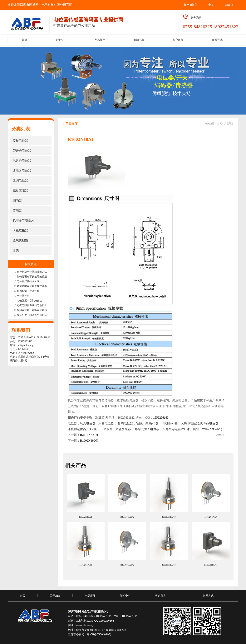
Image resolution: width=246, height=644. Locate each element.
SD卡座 (92, 429)
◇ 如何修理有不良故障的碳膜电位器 (34, 277)
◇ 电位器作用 (22, 296)
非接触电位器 (77, 429)
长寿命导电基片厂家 (176, 429)
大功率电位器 (190, 423)
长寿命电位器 (209, 423)
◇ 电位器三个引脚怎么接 (28, 301)
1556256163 (161, 418)
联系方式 (208, 596)
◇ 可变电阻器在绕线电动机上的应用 (34, 305)
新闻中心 (125, 596)
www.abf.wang (26, 353)
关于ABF (55, 596)
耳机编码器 (170, 423)
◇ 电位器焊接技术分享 (27, 281)
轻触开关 (142, 423)
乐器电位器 (106, 423)
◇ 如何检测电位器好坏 (27, 291)
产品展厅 (229, 124)
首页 (219, 124)
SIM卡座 (106, 429)
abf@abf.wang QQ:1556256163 (95, 621)
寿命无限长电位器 (147, 429)
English (229, 5)
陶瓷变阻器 (123, 429)
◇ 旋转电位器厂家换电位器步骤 (32, 310)
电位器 (72, 423)
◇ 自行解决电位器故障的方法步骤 (33, 272)
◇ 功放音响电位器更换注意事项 (32, 286)
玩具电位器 (88, 423)
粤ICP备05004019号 (99, 634)
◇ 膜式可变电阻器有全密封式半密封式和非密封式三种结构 (47, 315)
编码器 (154, 423)
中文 (211, 5)
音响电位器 (125, 423)
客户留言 (160, 596)
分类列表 (21, 129)
